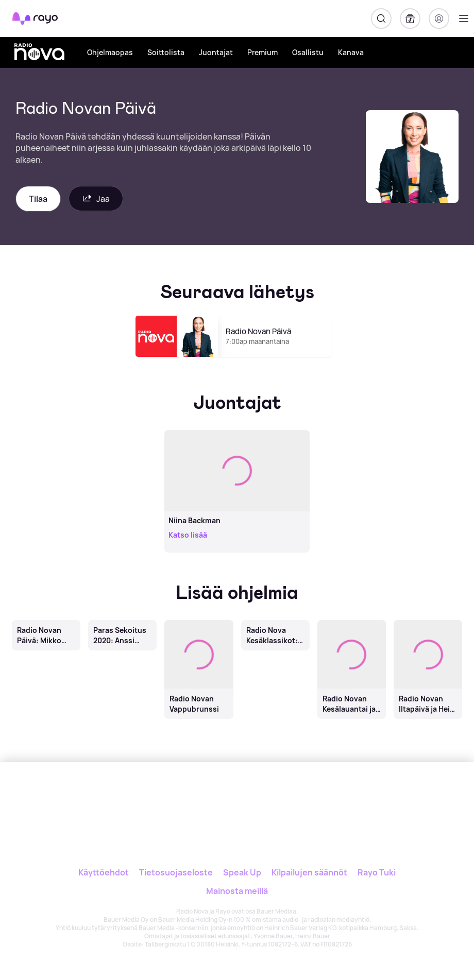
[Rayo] (196, 797)
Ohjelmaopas (110, 52)
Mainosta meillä (237, 891)
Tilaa (38, 199)
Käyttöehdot (104, 872)
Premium (263, 52)
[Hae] (381, 19)
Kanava (351, 52)
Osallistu (308, 52)
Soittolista (166, 52)
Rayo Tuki (377, 872)
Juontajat (216, 52)
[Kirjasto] (410, 19)
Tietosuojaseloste (176, 872)
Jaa (96, 199)
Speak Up (242, 872)
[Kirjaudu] (439, 19)
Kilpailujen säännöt (309, 872)
